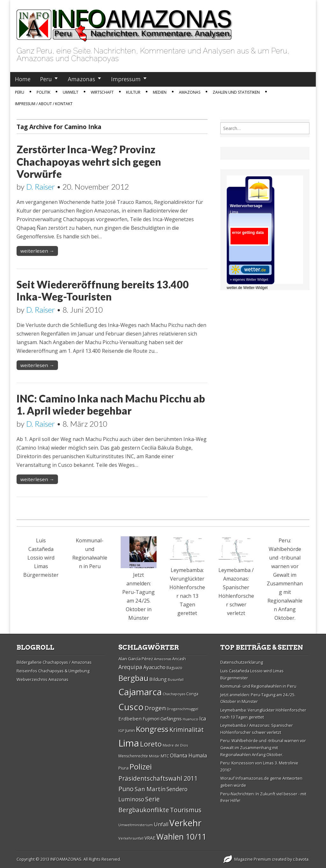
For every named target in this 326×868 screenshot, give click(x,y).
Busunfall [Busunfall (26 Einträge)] (176, 680)
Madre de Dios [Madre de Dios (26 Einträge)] (175, 745)
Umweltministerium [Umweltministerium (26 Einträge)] (136, 825)
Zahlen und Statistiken (236, 92)
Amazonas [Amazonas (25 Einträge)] (163, 659)
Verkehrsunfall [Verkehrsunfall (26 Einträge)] (131, 838)
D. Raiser (41, 187)
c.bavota (301, 859)
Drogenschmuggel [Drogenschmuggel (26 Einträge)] (183, 709)
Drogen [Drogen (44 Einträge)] (155, 708)
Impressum (126, 79)
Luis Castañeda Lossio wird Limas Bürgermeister (41, 558)
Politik (43, 92)
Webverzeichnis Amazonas (43, 679)
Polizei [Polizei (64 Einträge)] (141, 767)
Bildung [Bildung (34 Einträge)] (158, 679)
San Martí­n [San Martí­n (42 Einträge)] (150, 789)
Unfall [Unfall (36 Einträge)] (161, 824)
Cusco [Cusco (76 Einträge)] (131, 707)
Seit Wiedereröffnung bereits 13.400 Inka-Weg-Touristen (103, 290)
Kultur (133, 92)
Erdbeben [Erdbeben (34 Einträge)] (130, 719)
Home (23, 79)
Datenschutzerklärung (242, 662)
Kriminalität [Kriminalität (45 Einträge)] (187, 730)
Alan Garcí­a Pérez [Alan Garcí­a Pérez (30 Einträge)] (136, 659)
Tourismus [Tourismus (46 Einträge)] (186, 810)
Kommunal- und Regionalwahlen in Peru (258, 686)
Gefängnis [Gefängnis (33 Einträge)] (171, 719)
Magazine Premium (253, 859)
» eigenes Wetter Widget (249, 279)
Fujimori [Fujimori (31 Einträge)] (151, 719)
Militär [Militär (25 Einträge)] (154, 756)
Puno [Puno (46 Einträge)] (126, 789)
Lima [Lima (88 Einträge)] (129, 743)
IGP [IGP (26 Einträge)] (121, 731)
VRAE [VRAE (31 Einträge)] (150, 838)
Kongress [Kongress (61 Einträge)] (152, 729)
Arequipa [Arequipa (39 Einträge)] (130, 667)
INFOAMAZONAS (66, 859)
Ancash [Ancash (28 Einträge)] (179, 659)
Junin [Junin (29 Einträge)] (130, 730)
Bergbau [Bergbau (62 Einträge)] (133, 678)
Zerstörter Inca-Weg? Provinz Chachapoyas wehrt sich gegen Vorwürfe (89, 162)
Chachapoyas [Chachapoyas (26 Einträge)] (174, 694)
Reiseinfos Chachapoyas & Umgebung (53, 671)
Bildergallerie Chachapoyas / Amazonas (54, 662)
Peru (46, 79)
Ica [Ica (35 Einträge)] (203, 719)
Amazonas (81, 79)
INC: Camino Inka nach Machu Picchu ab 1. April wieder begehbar (111, 405)
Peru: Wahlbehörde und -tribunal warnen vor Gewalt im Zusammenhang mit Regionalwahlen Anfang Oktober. (263, 747)
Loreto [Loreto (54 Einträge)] (151, 744)
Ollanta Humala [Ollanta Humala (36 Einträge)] (188, 756)
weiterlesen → (37, 251)
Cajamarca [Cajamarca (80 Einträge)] (140, 692)
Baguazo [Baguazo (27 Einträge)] (174, 668)
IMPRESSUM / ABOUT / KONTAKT (44, 104)
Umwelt (71, 92)
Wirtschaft (102, 92)
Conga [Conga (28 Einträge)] (192, 694)
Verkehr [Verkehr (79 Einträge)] (185, 823)
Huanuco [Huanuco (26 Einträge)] (191, 719)
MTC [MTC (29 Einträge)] (165, 756)
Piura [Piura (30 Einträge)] (124, 768)
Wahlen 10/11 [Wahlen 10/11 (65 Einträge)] (181, 836)
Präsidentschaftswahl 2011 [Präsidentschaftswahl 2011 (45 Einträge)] (158, 778)
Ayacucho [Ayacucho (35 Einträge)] (154, 667)
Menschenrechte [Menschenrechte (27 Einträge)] (133, 756)
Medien (160, 92)
